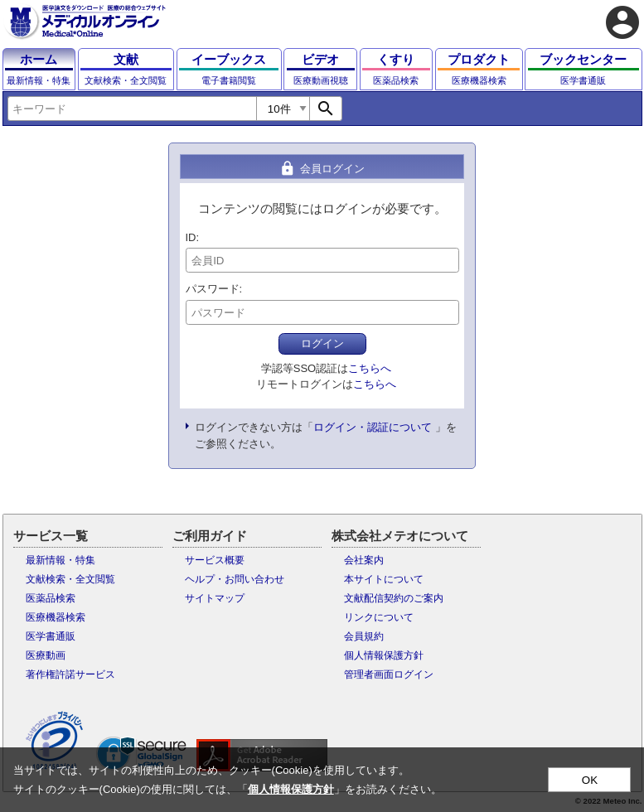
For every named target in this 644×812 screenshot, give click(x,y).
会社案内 (364, 560)
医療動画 (46, 655)
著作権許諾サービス (70, 674)
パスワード (213, 289)
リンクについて (379, 617)
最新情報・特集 (61, 560)
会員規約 (364, 636)
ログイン (322, 343)
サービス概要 (215, 560)
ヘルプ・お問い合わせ (235, 579)
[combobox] (132, 109)
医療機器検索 (56, 617)
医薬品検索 (51, 598)
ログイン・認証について (373, 427)
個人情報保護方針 (384, 655)
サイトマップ (215, 598)
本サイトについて (384, 579)
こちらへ (370, 368)
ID (191, 237)
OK (590, 780)
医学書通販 (51, 636)
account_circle (622, 22)
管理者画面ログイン (389, 674)
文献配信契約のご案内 (394, 598)
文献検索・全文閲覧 (70, 579)
